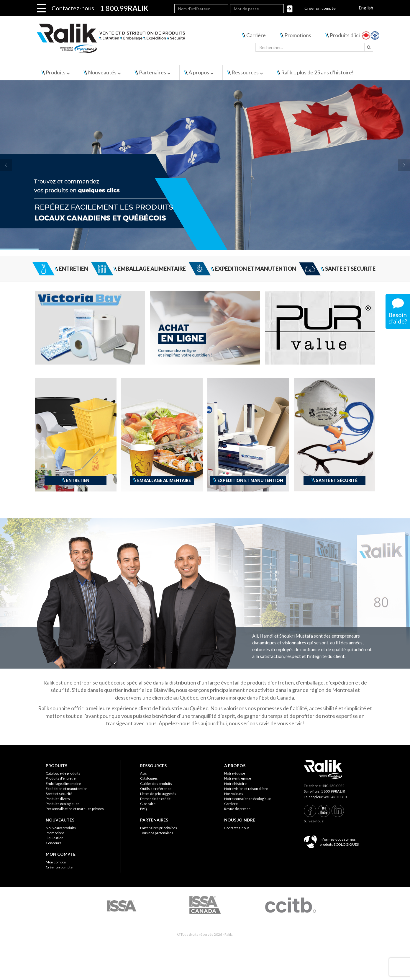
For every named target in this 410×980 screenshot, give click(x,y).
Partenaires (152, 72)
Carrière (256, 35)
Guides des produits (156, 784)
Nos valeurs (234, 794)
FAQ (144, 809)
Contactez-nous (73, 8)
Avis (143, 773)
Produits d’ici (345, 35)
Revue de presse (237, 809)
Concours (54, 843)
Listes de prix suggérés (158, 794)
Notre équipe (235, 773)
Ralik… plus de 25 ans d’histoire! (317, 72)
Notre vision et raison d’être (246, 789)
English (366, 8)
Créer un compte (320, 8)
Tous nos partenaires (157, 833)
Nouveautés (102, 72)
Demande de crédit (155, 799)
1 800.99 (333, 791)
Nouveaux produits (61, 828)
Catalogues (149, 778)
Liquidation (55, 838)
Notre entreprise (238, 778)
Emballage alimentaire (63, 784)
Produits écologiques (63, 804)
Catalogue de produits (63, 773)
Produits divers (58, 799)
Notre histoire (235, 784)
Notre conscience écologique (247, 799)
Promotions (298, 35)
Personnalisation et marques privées (75, 809)
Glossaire (148, 804)
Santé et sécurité (59, 794)
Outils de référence (156, 789)
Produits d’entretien (62, 778)
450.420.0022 (333, 786)
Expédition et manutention (67, 789)
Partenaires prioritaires (159, 828)
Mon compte (56, 862)
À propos (199, 72)
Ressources (245, 72)
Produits (56, 72)
